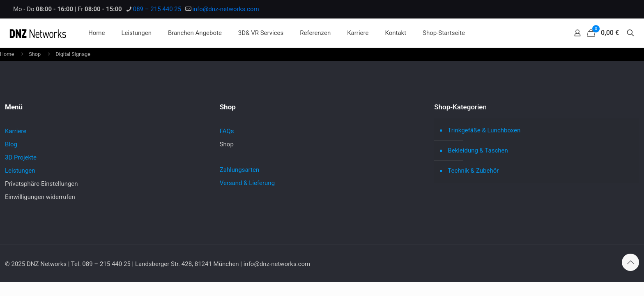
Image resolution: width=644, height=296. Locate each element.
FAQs (227, 131)
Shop (35, 54)
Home (7, 54)
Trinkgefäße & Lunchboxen (484, 130)
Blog (11, 144)
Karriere (16, 131)
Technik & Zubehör (473, 171)
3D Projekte (21, 157)
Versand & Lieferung (247, 183)
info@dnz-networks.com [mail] (225, 9)
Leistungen (20, 171)
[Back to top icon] (630, 262)
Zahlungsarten (240, 170)
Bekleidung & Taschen (478, 150)
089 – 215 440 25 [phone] (157, 9)
